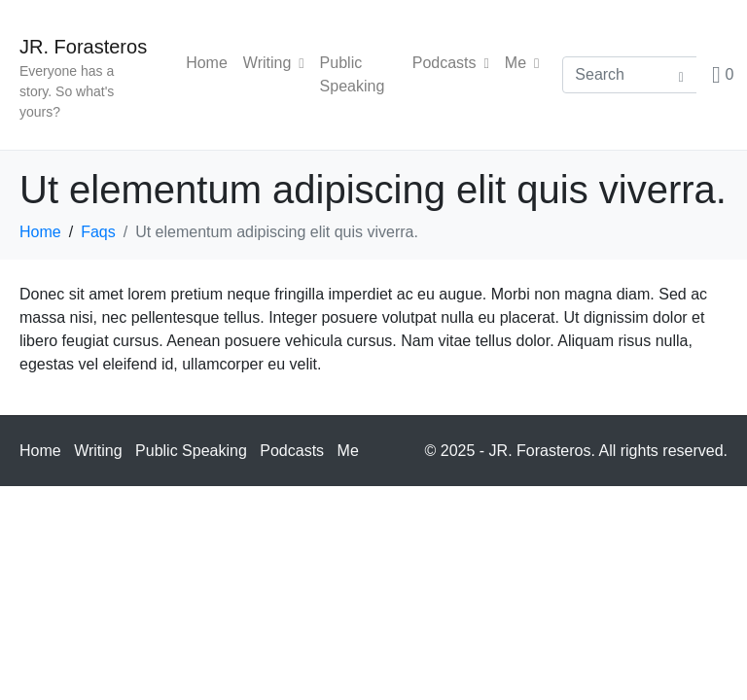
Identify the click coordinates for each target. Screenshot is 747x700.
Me (522, 63)
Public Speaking (353, 74)
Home (207, 63)
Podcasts (451, 63)
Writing (274, 63)
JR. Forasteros (83, 47)
